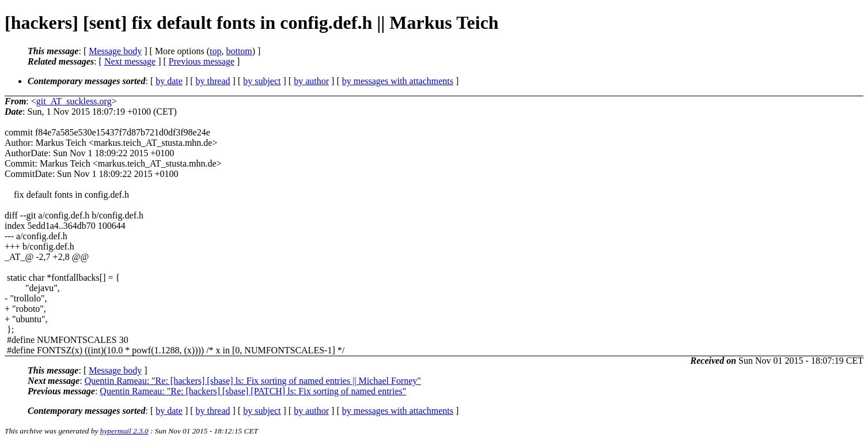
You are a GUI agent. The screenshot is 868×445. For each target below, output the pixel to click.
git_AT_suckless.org (74, 101)
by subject (262, 81)
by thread (213, 81)
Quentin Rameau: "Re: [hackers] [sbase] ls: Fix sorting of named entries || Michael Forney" (253, 381)
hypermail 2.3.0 (124, 431)
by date (169, 81)
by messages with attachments (398, 81)
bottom (239, 51)
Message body (115, 51)
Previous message (202, 61)
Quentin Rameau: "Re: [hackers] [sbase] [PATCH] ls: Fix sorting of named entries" (253, 391)
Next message (130, 61)
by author (311, 81)
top (215, 51)
